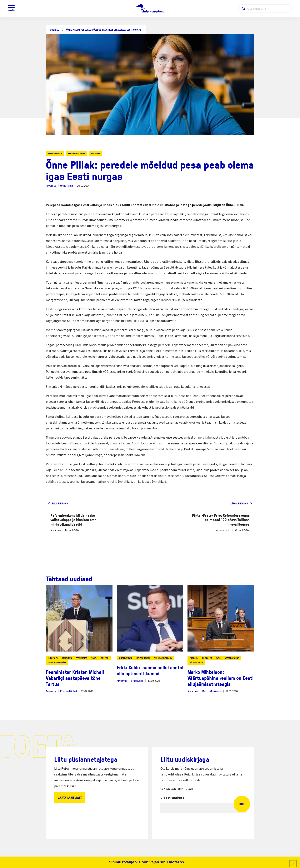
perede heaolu (55, 153)
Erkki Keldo (137, 681)
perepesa (96, 153)
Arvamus (51, 186)
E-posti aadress (172, 798)
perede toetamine (77, 153)
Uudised (55, 30)
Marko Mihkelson (212, 691)
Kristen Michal (69, 691)
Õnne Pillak (67, 186)
